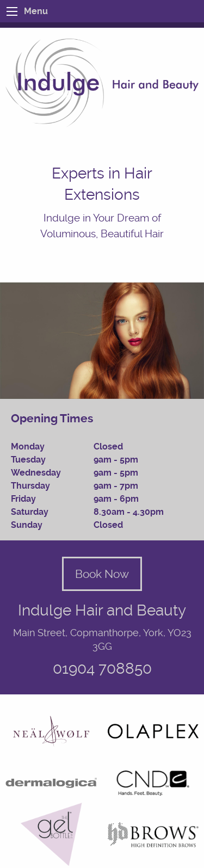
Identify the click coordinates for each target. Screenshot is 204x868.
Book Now (102, 574)
